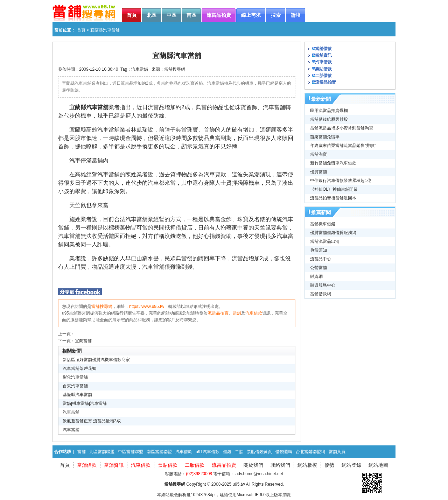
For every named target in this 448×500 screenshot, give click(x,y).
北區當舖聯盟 (102, 452)
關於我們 (253, 465)
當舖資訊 (323, 55)
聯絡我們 (280, 465)
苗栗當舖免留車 (325, 137)
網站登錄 (351, 465)
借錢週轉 (284, 452)
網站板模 (307, 465)
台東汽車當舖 (75, 386)
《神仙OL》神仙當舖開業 (334, 189)
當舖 (237, 313)
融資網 (316, 276)
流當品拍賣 (218, 313)
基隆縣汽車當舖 (77, 395)
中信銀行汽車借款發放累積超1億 (341, 181)
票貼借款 (323, 69)
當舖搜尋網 (175, 69)
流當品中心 (321, 259)
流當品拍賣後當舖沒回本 (333, 198)
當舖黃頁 (337, 452)
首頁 (81, 30)
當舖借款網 (321, 294)
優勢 (329, 465)
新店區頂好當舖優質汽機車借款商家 (96, 360)
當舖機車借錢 (323, 224)
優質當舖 (318, 172)
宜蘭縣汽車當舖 (89, 107)
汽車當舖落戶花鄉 (79, 368)
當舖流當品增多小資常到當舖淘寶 (342, 128)
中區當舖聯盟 (131, 452)
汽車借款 (254, 313)
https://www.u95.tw (147, 307)
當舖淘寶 (318, 154)
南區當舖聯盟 (159, 452)
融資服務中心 (323, 285)
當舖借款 (323, 49)
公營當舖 (318, 268)
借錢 (227, 452)
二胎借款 (323, 76)
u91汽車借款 (208, 452)
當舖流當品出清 (325, 241)
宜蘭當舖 (83, 341)
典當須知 (318, 250)
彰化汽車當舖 (75, 377)
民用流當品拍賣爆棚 (329, 111)
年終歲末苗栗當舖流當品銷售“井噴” (343, 146)
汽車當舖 (140, 69)
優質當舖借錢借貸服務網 (333, 233)
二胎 (239, 452)
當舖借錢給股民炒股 (329, 119)
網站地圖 (378, 465)
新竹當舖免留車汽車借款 (333, 163)
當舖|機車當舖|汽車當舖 (85, 403)
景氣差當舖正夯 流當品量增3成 (92, 421)
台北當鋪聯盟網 (310, 452)
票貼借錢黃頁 (259, 452)
